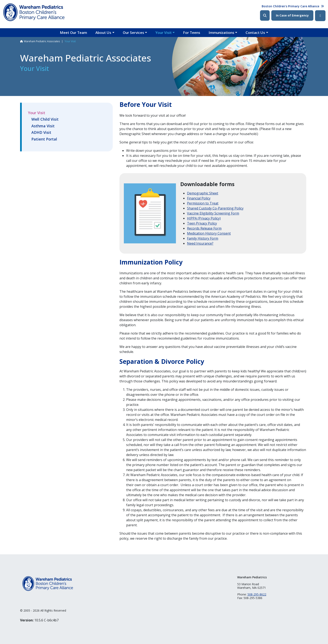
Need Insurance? (200, 243)
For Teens (192, 33)
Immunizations (221, 33)
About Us (103, 33)
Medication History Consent (209, 233)
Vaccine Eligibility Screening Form (213, 213)
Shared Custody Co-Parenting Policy (215, 208)
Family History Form (203, 238)
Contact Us (255, 33)
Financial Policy (199, 198)
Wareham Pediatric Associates (42, 41)
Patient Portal (44, 139)
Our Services (133, 33)
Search (265, 15)
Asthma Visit (43, 126)
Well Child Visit (45, 119)
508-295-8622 (257, 594)
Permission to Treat (203, 203)
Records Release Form (204, 228)
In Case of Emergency (292, 15)
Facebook (320, 16)
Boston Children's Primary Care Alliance (290, 6)
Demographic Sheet (203, 193)
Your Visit (164, 33)
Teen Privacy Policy (202, 223)
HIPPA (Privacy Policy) (204, 218)
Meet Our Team (73, 33)
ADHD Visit (41, 133)
